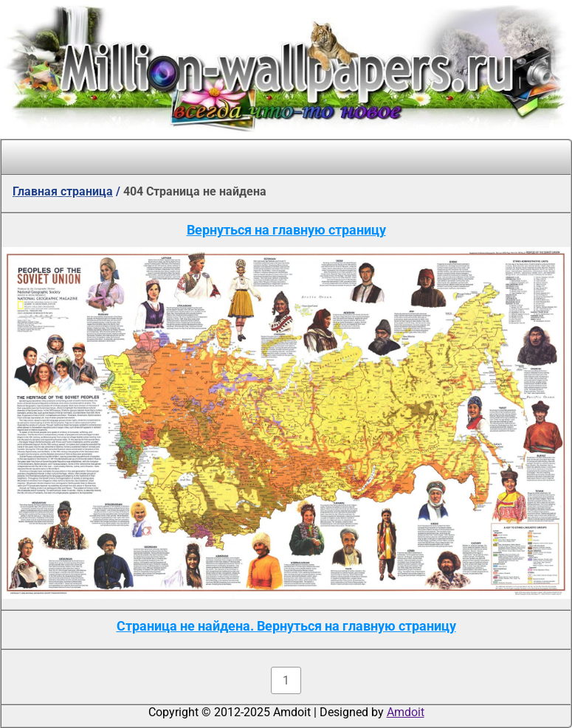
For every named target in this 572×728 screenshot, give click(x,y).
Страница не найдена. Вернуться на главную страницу (286, 626)
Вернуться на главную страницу (286, 230)
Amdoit (406, 712)
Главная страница (63, 191)
